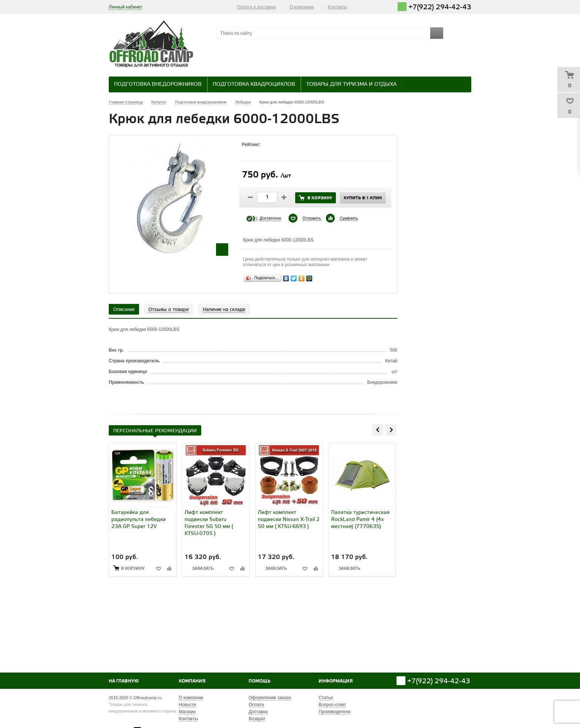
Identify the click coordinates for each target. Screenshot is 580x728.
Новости (187, 705)
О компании (302, 7)
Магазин (187, 712)
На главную (124, 681)
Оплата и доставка (256, 7)
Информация (336, 681)
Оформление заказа (270, 698)
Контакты (338, 7)
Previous (378, 430)
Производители (334, 712)
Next (391, 430)
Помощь (259, 681)
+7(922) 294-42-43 (440, 7)
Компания (192, 681)
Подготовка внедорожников (158, 84)
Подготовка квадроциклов (254, 84)
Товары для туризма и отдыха (351, 84)
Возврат (257, 719)
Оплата (256, 705)
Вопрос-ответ (332, 705)
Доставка (258, 712)
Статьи (326, 698)
